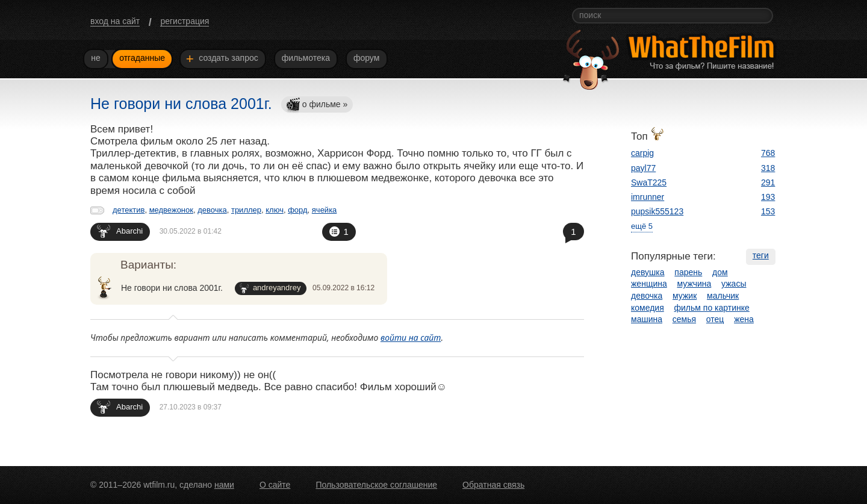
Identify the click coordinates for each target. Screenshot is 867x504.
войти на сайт (411, 338)
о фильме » (317, 105)
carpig (642, 153)
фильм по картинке (712, 308)
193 (768, 197)
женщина (649, 284)
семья (684, 319)
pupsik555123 (657, 211)
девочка (212, 210)
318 (768, 168)
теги (761, 255)
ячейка (325, 210)
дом (720, 272)
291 (768, 182)
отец (715, 319)
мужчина (695, 284)
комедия (648, 308)
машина (647, 319)
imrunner (648, 197)
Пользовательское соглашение (376, 485)
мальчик (723, 296)
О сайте (275, 485)
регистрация (185, 21)
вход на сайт (115, 21)
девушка (648, 272)
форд (297, 210)
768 (768, 153)
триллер (246, 210)
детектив (129, 210)
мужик (685, 296)
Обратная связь (493, 485)
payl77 (643, 168)
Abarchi (120, 231)
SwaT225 (649, 182)
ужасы (734, 284)
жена (744, 319)
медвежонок (171, 210)
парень (688, 272)
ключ (275, 210)
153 (768, 211)
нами (224, 485)
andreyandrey (270, 288)
